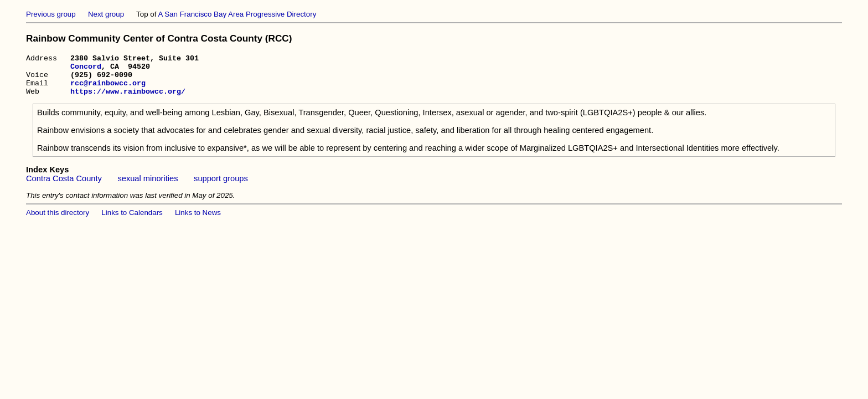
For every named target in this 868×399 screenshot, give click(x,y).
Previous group (51, 14)
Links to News (198, 221)
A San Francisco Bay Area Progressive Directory (237, 14)
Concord (86, 69)
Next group (106, 14)
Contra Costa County (64, 187)
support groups (221, 187)
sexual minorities (148, 187)
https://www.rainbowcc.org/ (128, 99)
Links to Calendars (132, 221)
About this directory (58, 221)
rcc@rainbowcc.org (108, 89)
